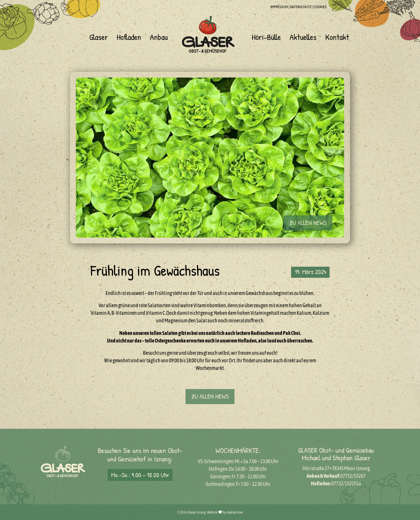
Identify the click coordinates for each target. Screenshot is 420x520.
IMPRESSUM (279, 7)
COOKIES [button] (320, 7)
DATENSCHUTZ (301, 7)
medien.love (235, 512)
